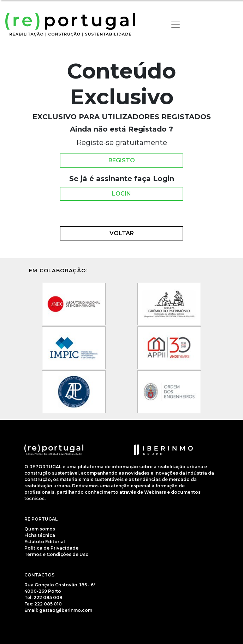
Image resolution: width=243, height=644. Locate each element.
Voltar (122, 233)
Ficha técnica (40, 535)
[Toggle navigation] (176, 25)
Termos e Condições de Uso (57, 554)
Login (121, 194)
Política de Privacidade (51, 548)
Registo (122, 161)
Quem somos (40, 529)
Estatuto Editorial (45, 542)
